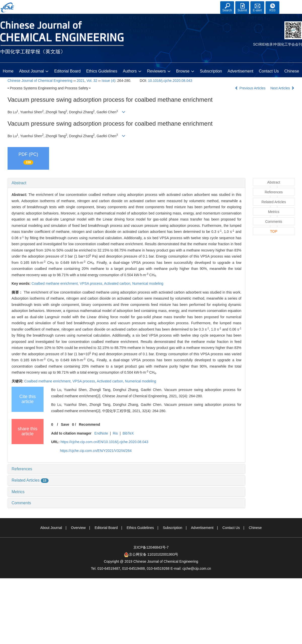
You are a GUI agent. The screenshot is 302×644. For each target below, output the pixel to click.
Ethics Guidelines (102, 71)
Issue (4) (108, 81)
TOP (274, 231)
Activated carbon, (118, 283)
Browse (185, 71)
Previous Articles (251, 88)
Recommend (89, 424)
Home (8, 71)
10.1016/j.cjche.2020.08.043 (170, 81)
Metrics (18, 492)
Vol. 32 (92, 81)
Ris (115, 433)
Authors (132, 71)
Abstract (19, 183)
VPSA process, (92, 283)
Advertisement (240, 71)
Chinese (292, 71)
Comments (21, 503)
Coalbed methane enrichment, (55, 283)
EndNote (101, 433)
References (22, 469)
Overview (78, 528)
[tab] (126, 183)
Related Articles (30, 480)
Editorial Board (67, 71)
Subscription (211, 71)
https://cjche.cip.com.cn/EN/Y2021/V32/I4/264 (96, 451)
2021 (81, 81)
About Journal (34, 71)
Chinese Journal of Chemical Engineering (40, 81)
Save (65, 424)
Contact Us (269, 71)
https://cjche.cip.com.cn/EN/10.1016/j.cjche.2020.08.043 (104, 442)
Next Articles (282, 88)
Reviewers (159, 71)
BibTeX (128, 433)
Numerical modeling (148, 283)
